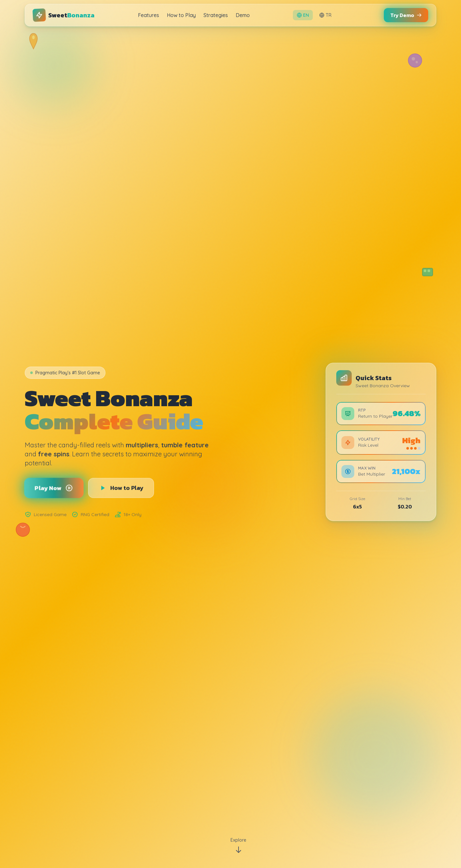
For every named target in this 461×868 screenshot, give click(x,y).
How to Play (181, 15)
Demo (243, 15)
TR (325, 15)
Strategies (216, 15)
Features (149, 15)
